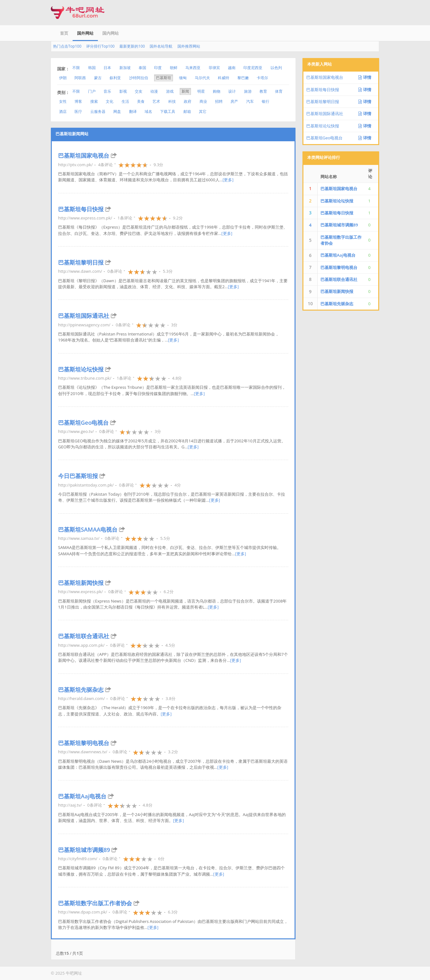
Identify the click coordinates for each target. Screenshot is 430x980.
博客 (78, 101)
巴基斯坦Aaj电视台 (82, 796)
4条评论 (105, 165)
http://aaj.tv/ (70, 805)
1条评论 (125, 218)
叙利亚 (115, 78)
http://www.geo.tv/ (76, 431)
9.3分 (158, 165)
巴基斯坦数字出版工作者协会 (95, 903)
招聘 (219, 101)
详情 (365, 77)
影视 (123, 91)
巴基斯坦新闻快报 (81, 583)
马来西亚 (193, 68)
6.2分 (168, 592)
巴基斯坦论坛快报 (81, 369)
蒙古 (98, 78)
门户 (92, 91)
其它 (203, 111)
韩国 (92, 68)
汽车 (250, 101)
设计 (232, 91)
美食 (141, 101)
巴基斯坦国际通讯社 (84, 316)
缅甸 (183, 78)
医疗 (78, 111)
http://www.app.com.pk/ (81, 645)
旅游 (248, 91)
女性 (63, 101)
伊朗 (63, 78)
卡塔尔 (262, 78)
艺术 (156, 101)
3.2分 (173, 752)
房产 (234, 101)
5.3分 (168, 271)
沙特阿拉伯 (139, 78)
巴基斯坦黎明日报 (81, 262)
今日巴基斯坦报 (78, 476)
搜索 (94, 101)
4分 (178, 485)
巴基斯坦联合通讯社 (84, 636)
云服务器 (98, 111)
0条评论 (115, 271)
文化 (110, 101)
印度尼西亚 (253, 68)
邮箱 (187, 111)
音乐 (107, 91)
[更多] (228, 180)
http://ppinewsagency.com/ (84, 325)
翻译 (133, 111)
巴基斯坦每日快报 (81, 209)
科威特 (224, 78)
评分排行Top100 (100, 46)
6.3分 (173, 912)
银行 (266, 101)
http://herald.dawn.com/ (81, 698)
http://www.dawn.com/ (80, 271)
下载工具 (168, 111)
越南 (232, 68)
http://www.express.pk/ (81, 592)
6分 (161, 859)
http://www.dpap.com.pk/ (83, 912)
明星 (201, 91)
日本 (107, 68)
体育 (279, 91)
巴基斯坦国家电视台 (84, 155)
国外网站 (85, 33)
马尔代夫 (202, 78)
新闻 (185, 91)
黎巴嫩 (243, 78)
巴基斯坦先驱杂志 (81, 690)
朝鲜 (174, 68)
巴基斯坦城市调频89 (84, 850)
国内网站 (110, 33)
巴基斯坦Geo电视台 (83, 423)
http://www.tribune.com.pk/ (85, 378)
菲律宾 (214, 68)
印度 (158, 68)
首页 (64, 33)
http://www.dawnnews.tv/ (83, 752)
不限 (76, 68)
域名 (148, 111)
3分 (174, 325)
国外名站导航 (161, 46)
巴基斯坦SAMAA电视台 (88, 529)
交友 (139, 91)
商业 (203, 101)
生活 (125, 101)
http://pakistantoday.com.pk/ (86, 485)
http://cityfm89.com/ (78, 859)
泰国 (142, 68)
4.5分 (170, 645)
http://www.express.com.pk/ (85, 218)
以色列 (276, 68)
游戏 (170, 91)
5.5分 (165, 538)
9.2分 (178, 218)
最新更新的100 (132, 46)
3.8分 (171, 698)
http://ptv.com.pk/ (75, 165)
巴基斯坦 (164, 78)
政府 (188, 101)
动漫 (154, 91)
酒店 (63, 111)
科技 (172, 101)
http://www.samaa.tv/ (79, 538)
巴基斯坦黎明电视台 (84, 743)
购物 (217, 91)
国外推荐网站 (189, 46)
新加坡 (125, 68)
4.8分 (177, 378)
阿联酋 (80, 78)
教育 (263, 91)
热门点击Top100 (67, 46)
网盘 (117, 111)
